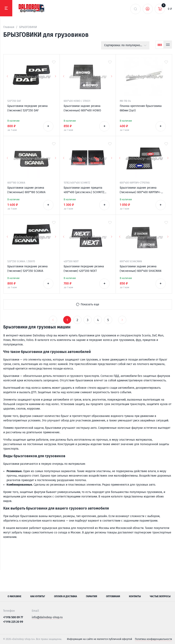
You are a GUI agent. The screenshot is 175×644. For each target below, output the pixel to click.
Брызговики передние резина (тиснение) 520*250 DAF (28, 108)
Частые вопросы (160, 596)
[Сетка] (160, 45)
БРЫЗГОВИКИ (28, 27)
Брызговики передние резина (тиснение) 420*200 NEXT (84, 269)
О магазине (14, 596)
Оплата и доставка (65, 596)
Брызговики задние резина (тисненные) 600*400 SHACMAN (141, 269)
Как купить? (38, 596)
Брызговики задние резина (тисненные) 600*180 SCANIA (26, 190)
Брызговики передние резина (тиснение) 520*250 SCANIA (28, 269)
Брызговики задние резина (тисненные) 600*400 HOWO (82, 108)
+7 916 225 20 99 (13, 622)
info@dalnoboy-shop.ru (47, 617)
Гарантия (91, 596)
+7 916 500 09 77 (13, 617)
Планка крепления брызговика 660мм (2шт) (141, 108)
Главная (9, 27)
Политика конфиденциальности (153, 639)
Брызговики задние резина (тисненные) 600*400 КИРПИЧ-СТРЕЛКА (140, 190)
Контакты (135, 596)
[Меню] (6, 8)
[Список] (168, 45)
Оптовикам (113, 596)
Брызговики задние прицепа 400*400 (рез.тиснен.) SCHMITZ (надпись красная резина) (84, 190)
